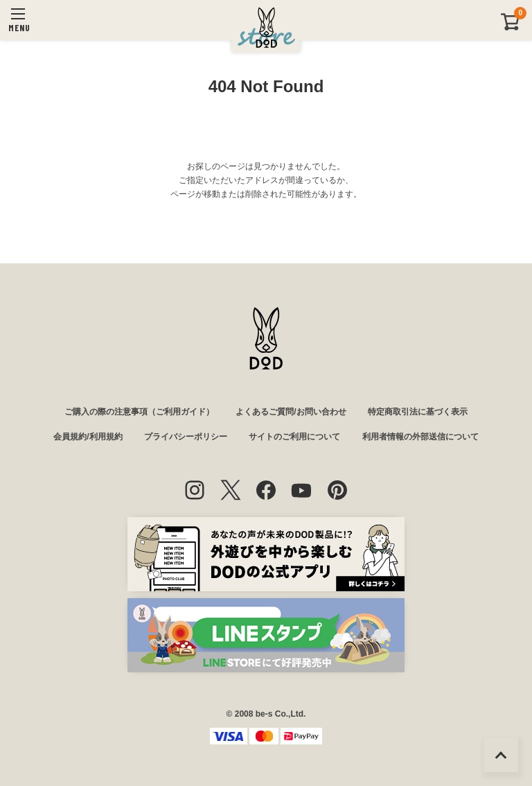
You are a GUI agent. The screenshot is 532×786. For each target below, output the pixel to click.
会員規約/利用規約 (88, 437)
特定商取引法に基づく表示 (418, 412)
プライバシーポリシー (186, 437)
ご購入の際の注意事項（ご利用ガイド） (139, 412)
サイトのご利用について (294, 437)
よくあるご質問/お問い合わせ (291, 412)
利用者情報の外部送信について (420, 437)
